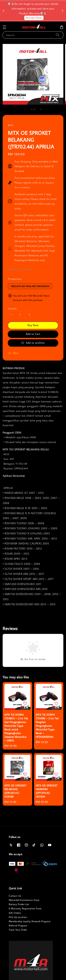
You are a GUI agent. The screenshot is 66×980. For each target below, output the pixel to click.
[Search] (58, 35)
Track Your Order (18, 930)
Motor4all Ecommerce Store (24, 900)
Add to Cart (33, 334)
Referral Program (18, 926)
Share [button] (13, 353)
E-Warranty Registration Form (25, 908)
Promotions (15, 279)
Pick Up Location (18, 917)
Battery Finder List (19, 904)
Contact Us (15, 896)
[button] (4, 27)
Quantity (12, 309)
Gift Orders (15, 913)
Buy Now (33, 325)
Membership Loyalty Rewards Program (30, 921)
